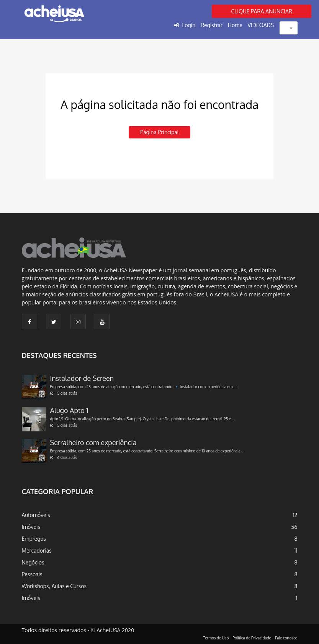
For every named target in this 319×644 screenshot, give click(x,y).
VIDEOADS (261, 25)
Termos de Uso (216, 638)
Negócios (33, 562)
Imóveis (31, 527)
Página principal (159, 132)
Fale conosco (286, 638)
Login (189, 25)
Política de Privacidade (252, 638)
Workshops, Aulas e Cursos (54, 586)
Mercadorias (37, 550)
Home (235, 25)
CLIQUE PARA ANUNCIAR (262, 11)
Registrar (212, 25)
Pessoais (32, 574)
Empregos (34, 539)
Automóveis (36, 515)
